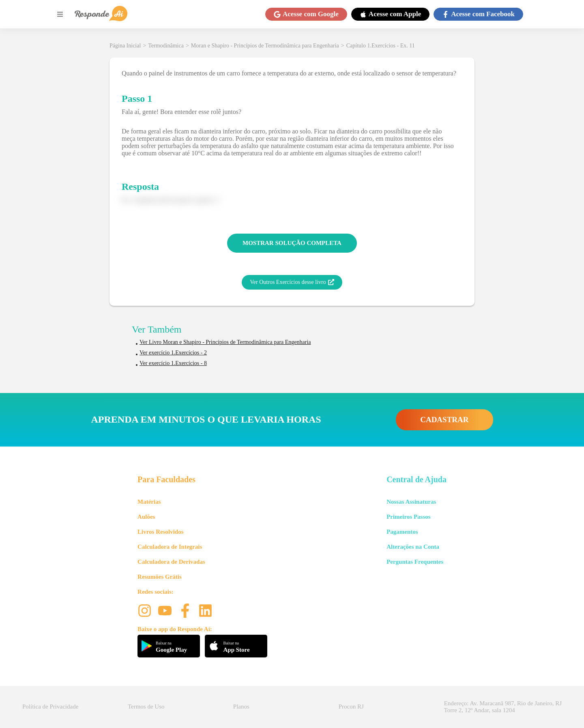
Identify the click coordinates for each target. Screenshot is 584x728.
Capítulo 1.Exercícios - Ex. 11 (381, 46)
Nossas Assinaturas (411, 502)
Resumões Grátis (160, 577)
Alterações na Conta (413, 547)
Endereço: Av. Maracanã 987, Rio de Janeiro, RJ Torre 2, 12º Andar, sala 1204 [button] (503, 707)
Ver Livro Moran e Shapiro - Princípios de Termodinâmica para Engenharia (225, 342)
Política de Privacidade (50, 707)
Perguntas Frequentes (415, 562)
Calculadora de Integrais (170, 547)
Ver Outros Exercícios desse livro (292, 282)
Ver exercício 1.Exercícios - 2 (173, 353)
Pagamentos (402, 532)
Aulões (146, 517)
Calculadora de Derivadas (171, 562)
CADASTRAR (444, 420)
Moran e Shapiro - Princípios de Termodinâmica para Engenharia (265, 46)
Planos (241, 707)
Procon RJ (351, 707)
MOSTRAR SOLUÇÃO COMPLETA (292, 243)
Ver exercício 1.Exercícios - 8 (173, 363)
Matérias (149, 502)
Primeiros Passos (408, 517)
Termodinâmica (166, 46)
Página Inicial (125, 46)
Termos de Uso (146, 707)
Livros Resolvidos (161, 532)
